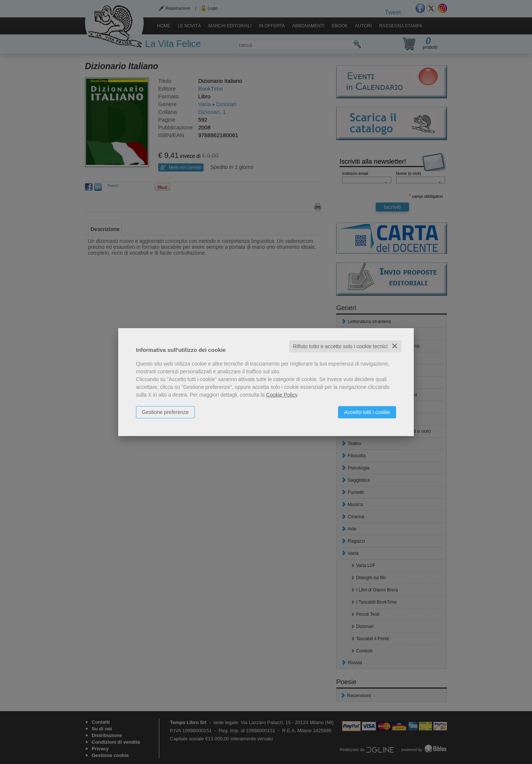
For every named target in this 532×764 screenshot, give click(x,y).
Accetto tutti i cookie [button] (367, 412)
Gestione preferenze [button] (165, 412)
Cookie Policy (282, 395)
